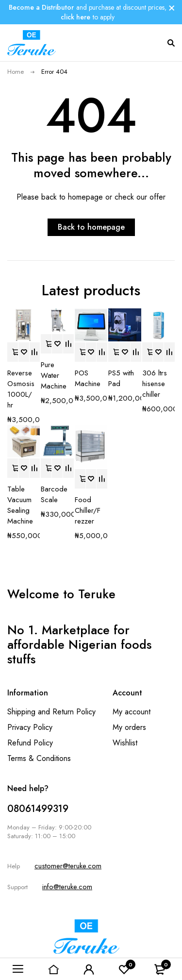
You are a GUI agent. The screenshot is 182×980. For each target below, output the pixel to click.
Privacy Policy (30, 727)
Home (16, 72)
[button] (13, 352)
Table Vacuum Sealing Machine (20, 505)
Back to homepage (91, 227)
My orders (129, 727)
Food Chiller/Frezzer (88, 510)
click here (75, 17)
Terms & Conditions (39, 758)
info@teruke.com (67, 887)
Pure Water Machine (54, 375)
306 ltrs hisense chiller (155, 384)
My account (132, 712)
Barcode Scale (54, 494)
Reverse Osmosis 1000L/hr (21, 389)
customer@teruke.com (68, 866)
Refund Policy (30, 743)
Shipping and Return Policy (51, 712)
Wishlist (125, 743)
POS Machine (88, 378)
